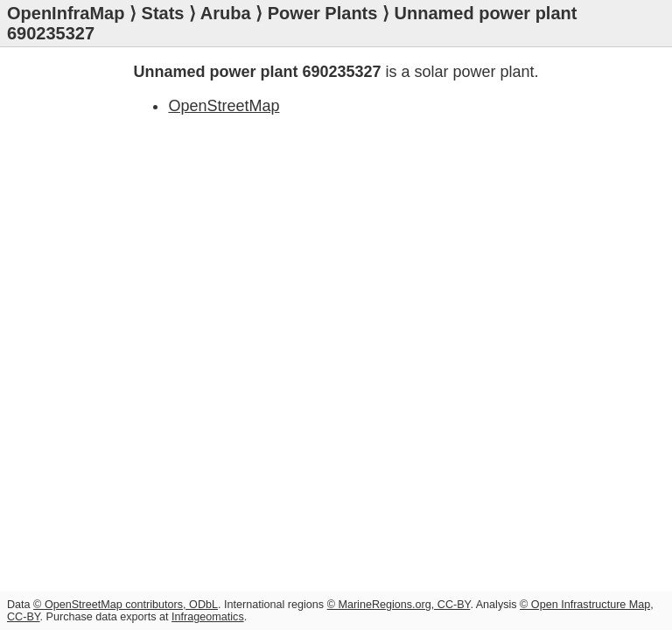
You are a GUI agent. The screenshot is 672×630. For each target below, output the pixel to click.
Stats (163, 13)
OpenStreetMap (224, 106)
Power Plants (323, 13)
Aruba (226, 13)
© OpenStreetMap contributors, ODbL (126, 605)
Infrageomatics (208, 617)
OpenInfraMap (66, 13)
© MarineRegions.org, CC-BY (399, 605)
